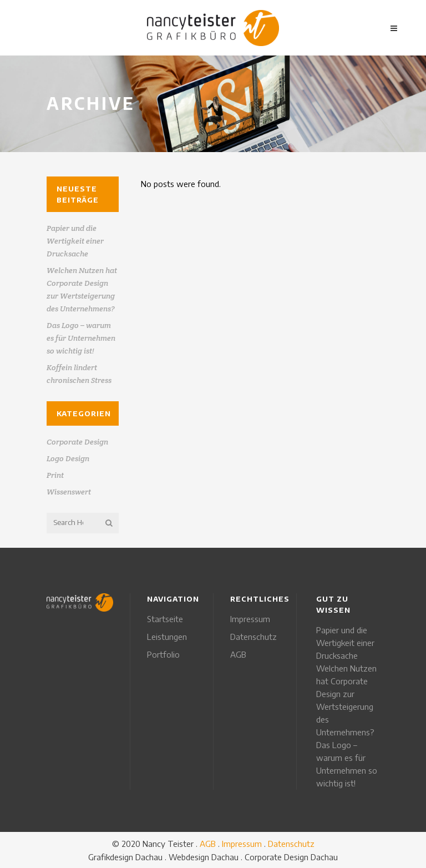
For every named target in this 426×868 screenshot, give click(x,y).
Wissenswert (69, 492)
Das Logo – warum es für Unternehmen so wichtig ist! (81, 338)
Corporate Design (77, 442)
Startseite (165, 619)
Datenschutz (253, 637)
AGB (238, 654)
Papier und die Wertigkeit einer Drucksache (75, 241)
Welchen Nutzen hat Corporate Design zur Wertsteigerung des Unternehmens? (346, 700)
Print (55, 475)
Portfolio (163, 654)
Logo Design (68, 458)
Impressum (250, 619)
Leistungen (167, 637)
